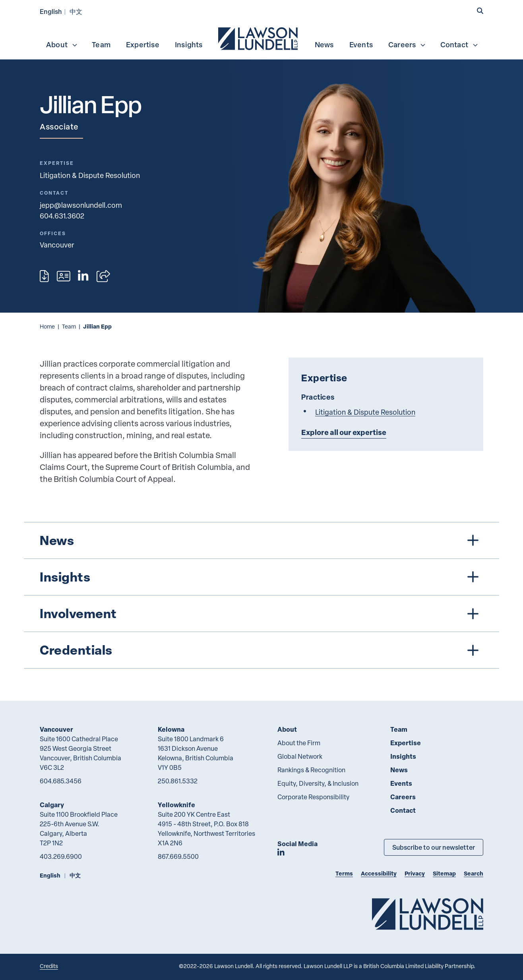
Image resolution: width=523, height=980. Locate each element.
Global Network (300, 756)
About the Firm (299, 743)
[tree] (261, 595)
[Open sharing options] (103, 276)
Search (474, 873)
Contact (459, 44)
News (324, 44)
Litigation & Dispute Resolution (90, 175)
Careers (407, 44)
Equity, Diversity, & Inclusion (318, 783)
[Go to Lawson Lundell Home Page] (428, 914)
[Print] (44, 276)
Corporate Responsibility (313, 797)
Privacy (415, 873)
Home (47, 326)
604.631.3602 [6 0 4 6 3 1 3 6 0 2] (62, 216)
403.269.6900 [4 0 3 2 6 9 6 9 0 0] (61, 856)
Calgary (52, 805)
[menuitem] (259, 38)
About (62, 44)
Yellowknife (176, 805)
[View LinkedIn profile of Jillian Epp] (83, 276)
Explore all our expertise (344, 432)
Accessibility (379, 873)
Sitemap (444, 873)
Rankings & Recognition (311, 770)
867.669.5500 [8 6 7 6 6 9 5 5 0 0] (178, 856)
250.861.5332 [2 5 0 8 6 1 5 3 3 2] (178, 781)
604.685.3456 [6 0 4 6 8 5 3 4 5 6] (61, 781)
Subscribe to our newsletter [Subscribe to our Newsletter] (434, 847)
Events (361, 44)
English (51, 11)
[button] (480, 11)
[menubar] (261, 38)
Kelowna (171, 729)
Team (101, 44)
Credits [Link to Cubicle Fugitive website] (49, 966)
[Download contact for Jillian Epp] (64, 276)
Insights (189, 44)
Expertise (143, 44)
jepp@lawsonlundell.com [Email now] (81, 205)
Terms (344, 873)
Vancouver (56, 729)
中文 (76, 11)
